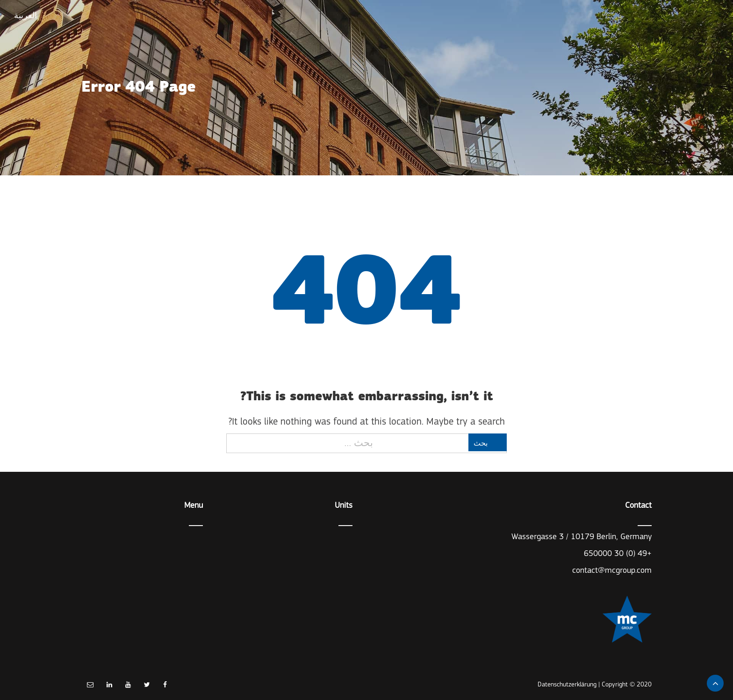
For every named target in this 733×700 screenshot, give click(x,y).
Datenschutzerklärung (567, 685)
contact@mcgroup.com (612, 571)
